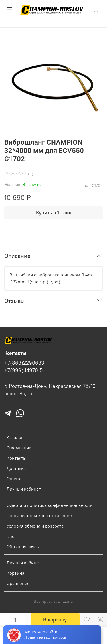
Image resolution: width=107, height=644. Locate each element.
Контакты (16, 458)
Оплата (14, 479)
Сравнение (18, 583)
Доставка (16, 468)
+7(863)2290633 (24, 363)
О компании (19, 448)
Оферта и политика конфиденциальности (50, 505)
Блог (12, 536)
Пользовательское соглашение (39, 515)
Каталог (15, 437)
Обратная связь (23, 546)
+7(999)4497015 (23, 370)
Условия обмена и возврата (35, 526)
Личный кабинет (24, 489)
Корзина (15, 573)
